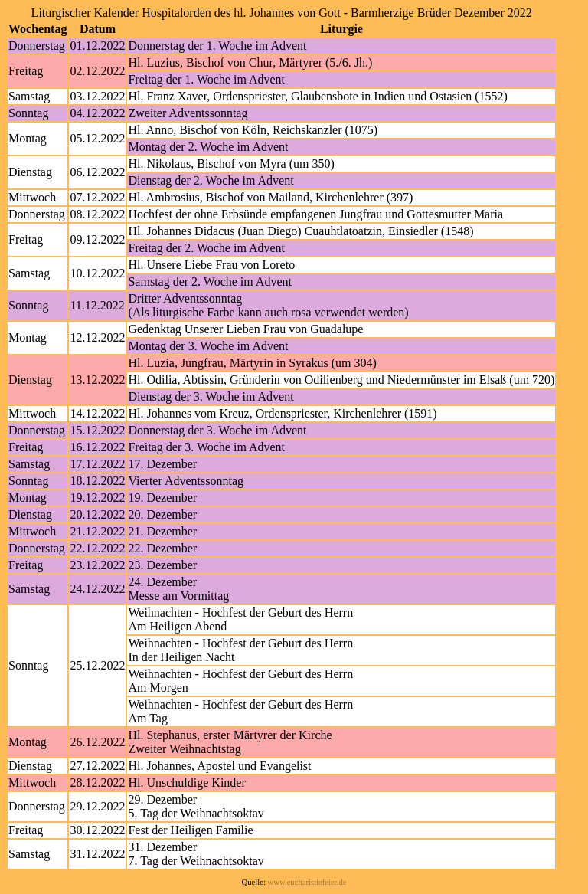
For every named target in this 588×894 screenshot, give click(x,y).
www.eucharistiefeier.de (307, 882)
